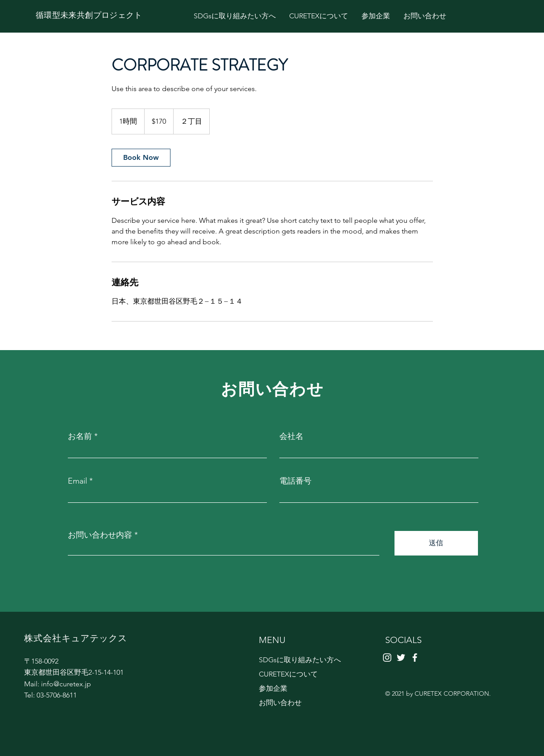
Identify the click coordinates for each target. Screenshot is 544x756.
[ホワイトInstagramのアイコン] (387, 658)
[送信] (436, 543)
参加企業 (273, 688)
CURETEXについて (288, 674)
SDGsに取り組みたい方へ (300, 660)
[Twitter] (401, 658)
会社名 (291, 436)
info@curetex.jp (66, 684)
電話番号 (295, 481)
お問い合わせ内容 (100, 535)
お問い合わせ (280, 703)
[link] (141, 158)
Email (77, 481)
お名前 (80, 436)
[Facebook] (415, 658)
